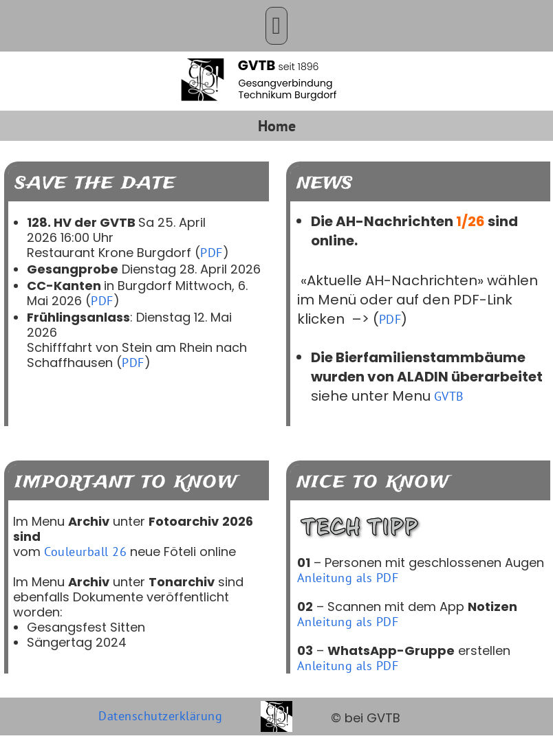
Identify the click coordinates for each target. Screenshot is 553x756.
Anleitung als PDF (348, 578)
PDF (212, 253)
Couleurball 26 (85, 552)
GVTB (449, 396)
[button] (276, 26)
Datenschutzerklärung (160, 716)
